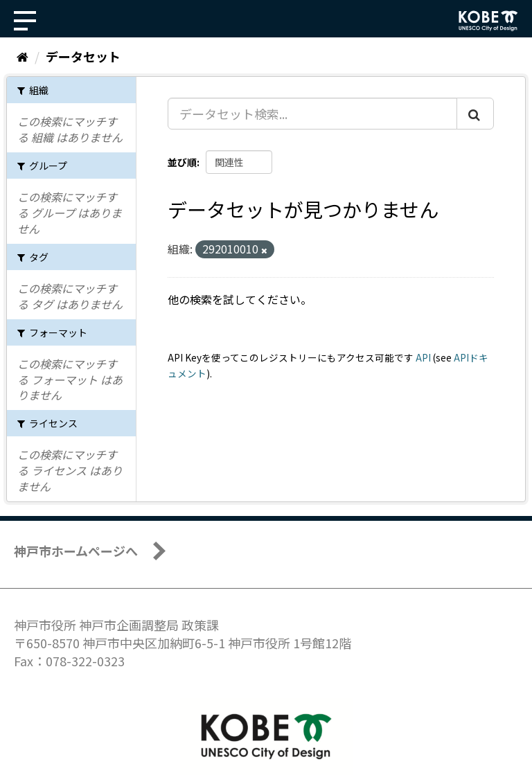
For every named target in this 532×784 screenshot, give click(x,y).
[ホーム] (23, 56)
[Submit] (475, 114)
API (423, 357)
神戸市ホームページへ (76, 551)
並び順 (182, 162)
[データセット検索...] (312, 114)
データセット (83, 56)
